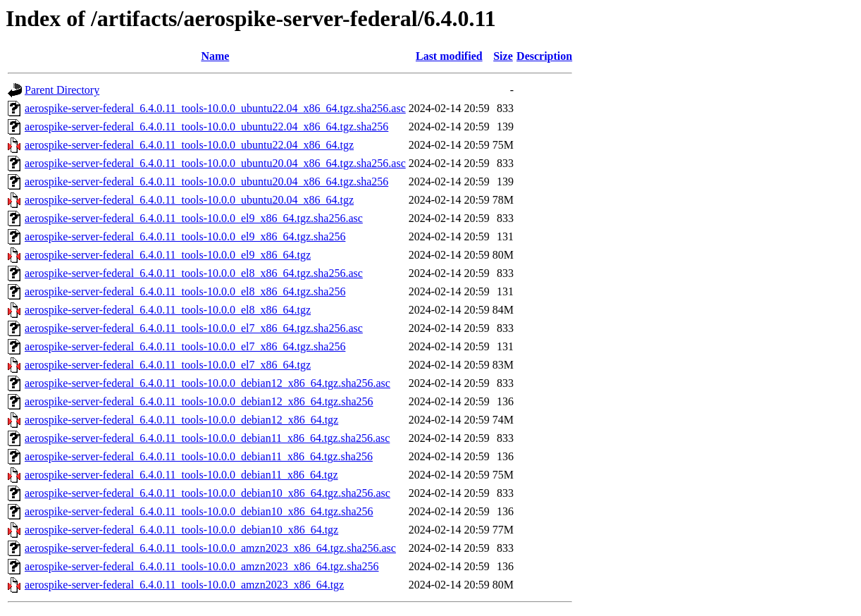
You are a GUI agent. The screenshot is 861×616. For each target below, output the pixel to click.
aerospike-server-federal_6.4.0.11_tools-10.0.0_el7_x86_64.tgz (168, 365)
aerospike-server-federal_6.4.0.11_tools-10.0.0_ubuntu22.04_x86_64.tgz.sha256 (206, 127)
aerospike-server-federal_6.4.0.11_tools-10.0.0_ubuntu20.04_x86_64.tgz (189, 200)
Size (503, 56)
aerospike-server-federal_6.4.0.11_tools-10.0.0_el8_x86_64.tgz (168, 310)
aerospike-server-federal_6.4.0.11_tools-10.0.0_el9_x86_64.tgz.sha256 (185, 236)
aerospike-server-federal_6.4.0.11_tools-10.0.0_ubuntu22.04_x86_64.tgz (189, 145)
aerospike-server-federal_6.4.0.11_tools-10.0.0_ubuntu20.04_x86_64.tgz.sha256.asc (215, 163)
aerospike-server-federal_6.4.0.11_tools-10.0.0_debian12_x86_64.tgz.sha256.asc (207, 383)
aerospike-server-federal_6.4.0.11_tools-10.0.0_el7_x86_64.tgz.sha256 (185, 346)
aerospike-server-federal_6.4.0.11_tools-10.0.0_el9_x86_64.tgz (168, 255)
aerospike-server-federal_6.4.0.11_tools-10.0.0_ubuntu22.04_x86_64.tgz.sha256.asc (215, 108)
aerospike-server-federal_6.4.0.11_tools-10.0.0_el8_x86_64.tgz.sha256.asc (194, 273)
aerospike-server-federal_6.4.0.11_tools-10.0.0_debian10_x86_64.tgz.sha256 (199, 511)
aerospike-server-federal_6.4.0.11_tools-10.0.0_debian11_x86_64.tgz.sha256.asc (207, 438)
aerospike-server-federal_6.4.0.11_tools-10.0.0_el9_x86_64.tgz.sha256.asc (194, 218)
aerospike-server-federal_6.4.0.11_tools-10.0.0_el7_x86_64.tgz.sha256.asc (194, 328)
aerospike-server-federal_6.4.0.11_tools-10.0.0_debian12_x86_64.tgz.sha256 (199, 401)
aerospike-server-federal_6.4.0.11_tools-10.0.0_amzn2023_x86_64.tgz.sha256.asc (210, 548)
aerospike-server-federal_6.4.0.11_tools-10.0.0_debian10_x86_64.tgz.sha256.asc (207, 493)
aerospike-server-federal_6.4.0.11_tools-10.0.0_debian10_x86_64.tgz (181, 530)
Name (215, 56)
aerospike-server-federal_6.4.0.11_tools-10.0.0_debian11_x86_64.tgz (181, 475)
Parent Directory (62, 90)
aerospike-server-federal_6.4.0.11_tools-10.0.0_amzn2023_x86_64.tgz (184, 585)
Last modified (449, 56)
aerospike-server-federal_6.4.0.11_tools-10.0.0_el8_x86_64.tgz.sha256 (185, 291)
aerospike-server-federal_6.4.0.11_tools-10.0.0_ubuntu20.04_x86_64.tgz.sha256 (206, 181)
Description (544, 56)
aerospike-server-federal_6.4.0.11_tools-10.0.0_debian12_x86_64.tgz (181, 420)
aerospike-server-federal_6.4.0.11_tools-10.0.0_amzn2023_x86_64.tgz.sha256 (202, 566)
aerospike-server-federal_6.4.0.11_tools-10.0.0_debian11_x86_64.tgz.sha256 (199, 456)
